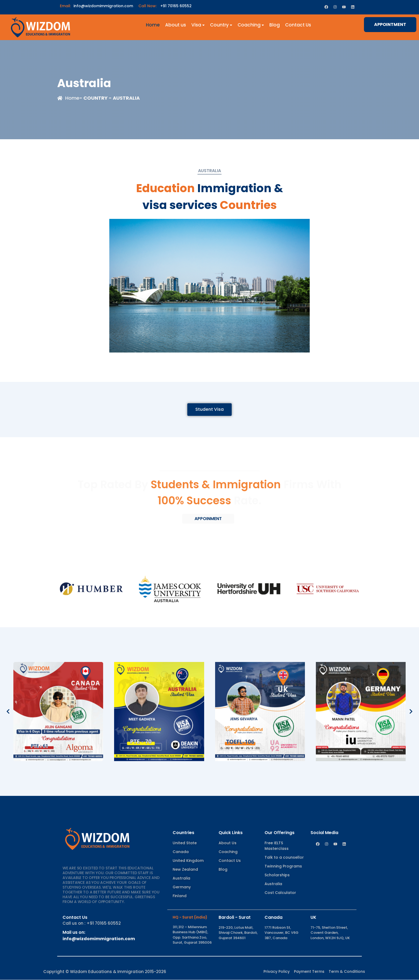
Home (153, 25)
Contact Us (298, 25)
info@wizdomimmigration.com (96, 6)
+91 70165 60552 (165, 6)
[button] (8, 712)
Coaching (251, 25)
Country (221, 25)
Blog (275, 25)
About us (176, 25)
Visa (198, 25)
